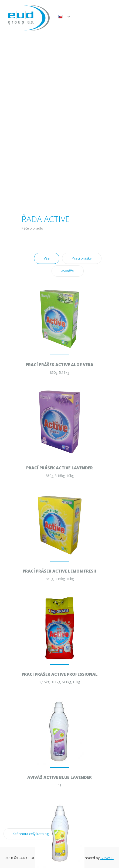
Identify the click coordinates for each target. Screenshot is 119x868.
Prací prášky (82, 258)
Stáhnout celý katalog (31, 834)
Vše (47, 258)
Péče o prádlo (32, 228)
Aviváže (68, 271)
